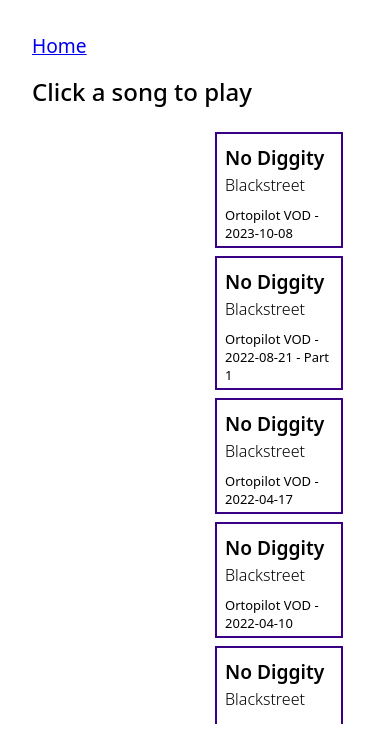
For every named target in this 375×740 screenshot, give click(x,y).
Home (59, 45)
